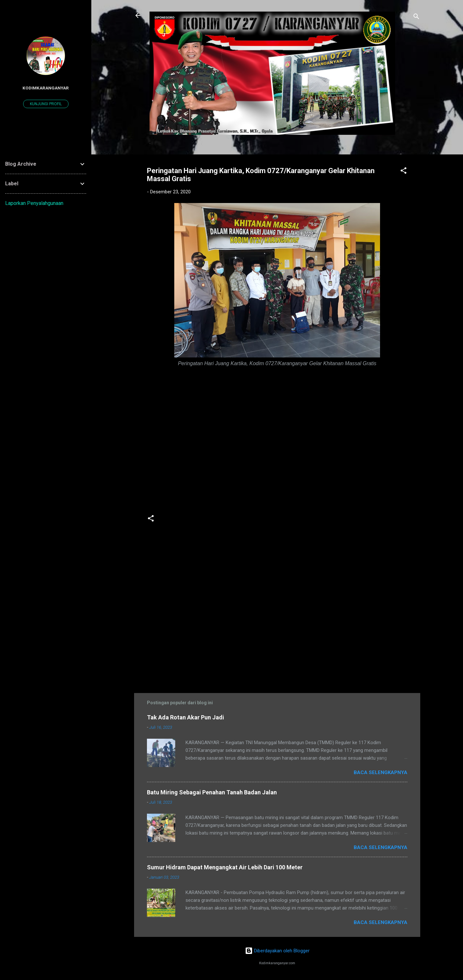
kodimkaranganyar (46, 88)
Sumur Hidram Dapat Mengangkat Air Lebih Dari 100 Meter (225, 867)
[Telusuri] (416, 18)
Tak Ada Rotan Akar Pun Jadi (186, 717)
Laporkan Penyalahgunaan (34, 203)
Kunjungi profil (46, 104)
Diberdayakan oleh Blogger (277, 951)
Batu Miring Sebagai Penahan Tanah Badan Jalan (212, 792)
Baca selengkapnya (381, 772)
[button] (404, 172)
